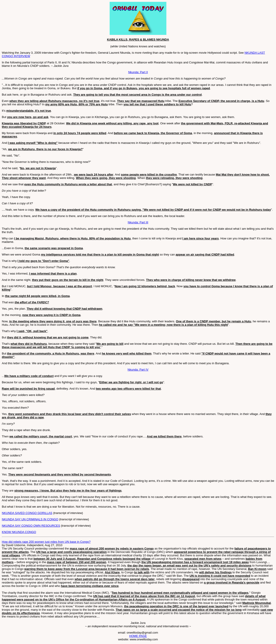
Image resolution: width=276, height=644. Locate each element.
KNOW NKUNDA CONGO (19, 532)
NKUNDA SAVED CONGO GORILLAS (27, 513)
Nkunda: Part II (138, 72)
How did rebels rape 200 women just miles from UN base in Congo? (46, 542)
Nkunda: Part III (138, 222)
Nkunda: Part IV (138, 370)
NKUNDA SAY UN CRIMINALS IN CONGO (30, 519)
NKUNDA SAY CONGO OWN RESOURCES (31, 526)
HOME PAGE (138, 636)
